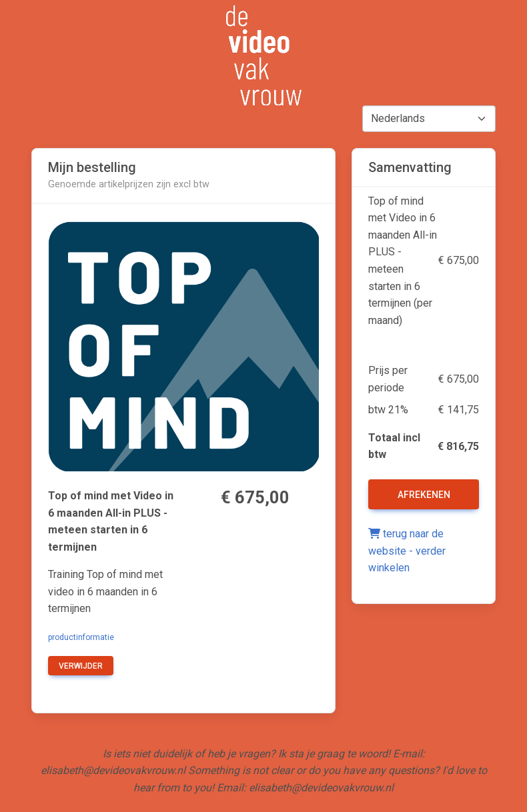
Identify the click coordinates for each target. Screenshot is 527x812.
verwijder (81, 666)
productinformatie (81, 637)
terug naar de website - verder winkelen (407, 551)
